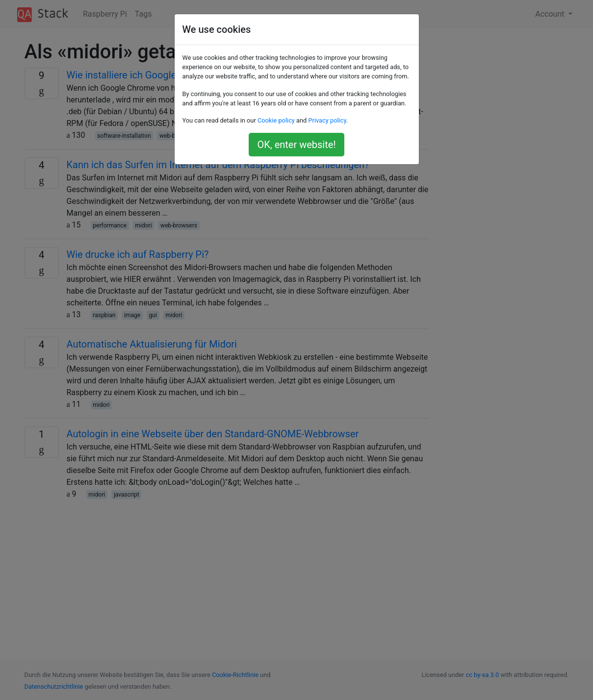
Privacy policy (327, 120)
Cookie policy (276, 120)
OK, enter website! (296, 145)
